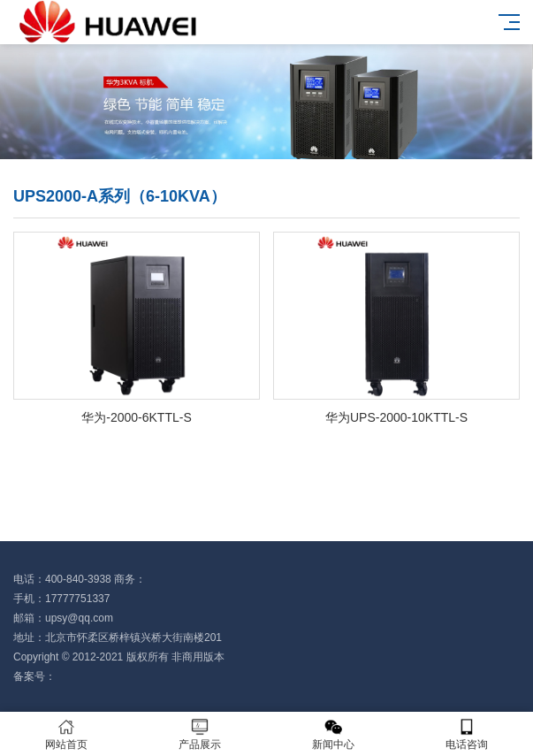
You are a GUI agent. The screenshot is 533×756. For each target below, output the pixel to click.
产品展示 (200, 734)
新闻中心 (334, 734)
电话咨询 (466, 734)
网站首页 (67, 734)
